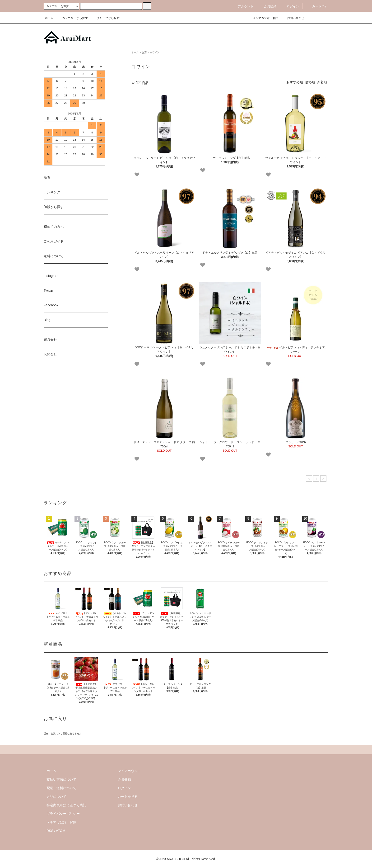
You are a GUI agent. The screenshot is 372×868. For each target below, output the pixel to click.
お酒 (144, 52)
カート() (316, 6)
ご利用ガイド (54, 241)
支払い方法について (61, 779)
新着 (47, 177)
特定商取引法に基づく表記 (66, 805)
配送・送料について (61, 788)
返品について (56, 797)
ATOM (61, 831)
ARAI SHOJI (176, 859)
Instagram (51, 276)
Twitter (49, 290)
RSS (50, 831)
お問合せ (50, 354)
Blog (47, 320)
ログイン (290, 6)
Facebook (51, 305)
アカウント (243, 6)
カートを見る (128, 797)
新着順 (322, 82)
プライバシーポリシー (63, 814)
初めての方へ (54, 227)
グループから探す (105, 18)
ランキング (52, 192)
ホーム (49, 18)
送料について (54, 256)
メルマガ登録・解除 (263, 18)
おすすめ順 (295, 82)
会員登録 (267, 6)
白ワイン (155, 52)
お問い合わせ (293, 18)
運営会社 (50, 340)
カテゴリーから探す (72, 18)
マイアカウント (129, 771)
